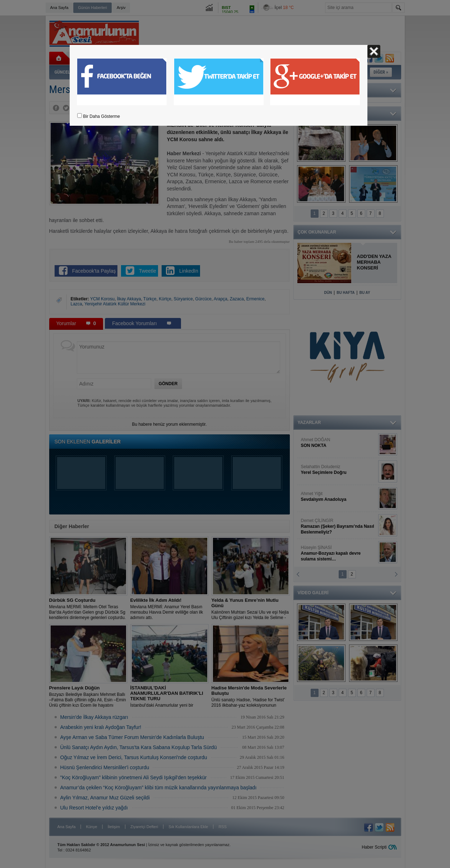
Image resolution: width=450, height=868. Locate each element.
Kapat (374, 51)
